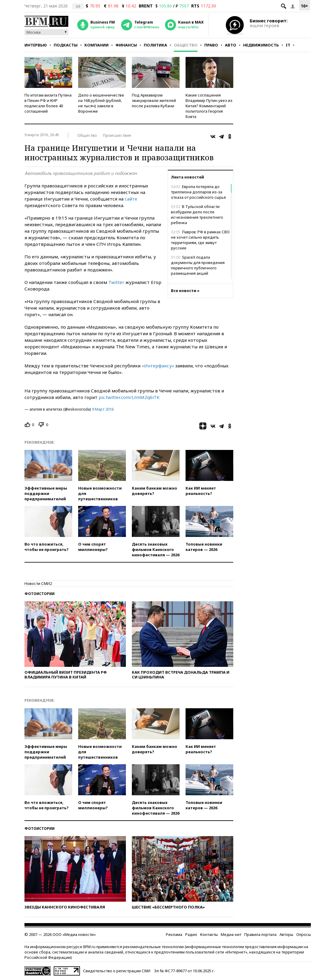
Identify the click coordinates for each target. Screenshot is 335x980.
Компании (97, 45)
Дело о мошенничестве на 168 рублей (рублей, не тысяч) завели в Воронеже (101, 103)
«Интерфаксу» (158, 366)
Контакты (209, 934)
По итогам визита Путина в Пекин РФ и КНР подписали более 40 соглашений (48, 103)
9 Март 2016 (103, 409)
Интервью (36, 45)
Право (211, 45)
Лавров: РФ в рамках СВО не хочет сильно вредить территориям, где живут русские (200, 240)
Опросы (304, 934)
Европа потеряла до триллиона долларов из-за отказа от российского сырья (198, 192)
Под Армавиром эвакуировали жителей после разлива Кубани (154, 100)
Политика (155, 45)
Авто (231, 45)
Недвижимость (261, 45)
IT (288, 45)
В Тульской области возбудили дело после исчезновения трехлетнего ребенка (197, 215)
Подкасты (66, 45)
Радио (191, 934)
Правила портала (260, 934)
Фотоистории (40, 594)
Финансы (126, 45)
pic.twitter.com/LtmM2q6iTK (129, 397)
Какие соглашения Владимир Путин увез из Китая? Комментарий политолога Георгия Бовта (209, 106)
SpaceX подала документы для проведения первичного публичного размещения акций (198, 265)
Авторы (286, 934)
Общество (186, 45)
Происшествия (117, 135)
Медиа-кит (231, 934)
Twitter (116, 282)
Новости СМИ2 (38, 583)
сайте (131, 199)
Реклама (174, 934)
